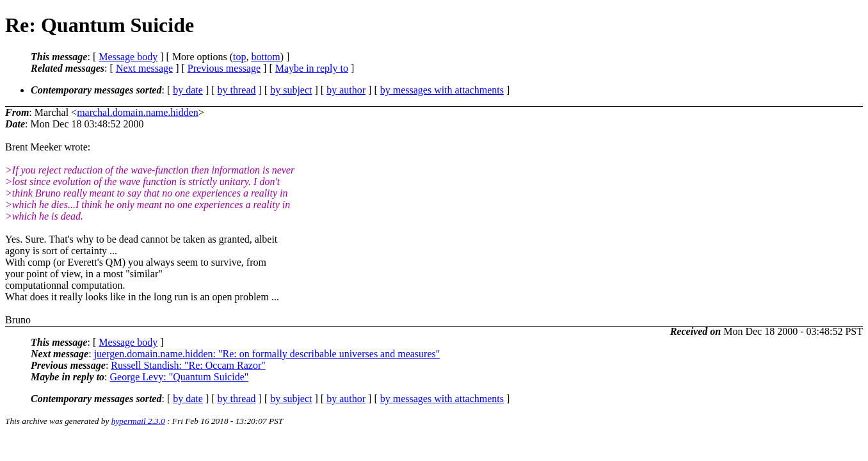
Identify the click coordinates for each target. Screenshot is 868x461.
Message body (128, 57)
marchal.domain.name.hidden (138, 112)
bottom (265, 57)
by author (346, 90)
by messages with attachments (442, 90)
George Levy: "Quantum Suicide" (180, 377)
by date (188, 90)
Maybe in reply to (312, 68)
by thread (237, 90)
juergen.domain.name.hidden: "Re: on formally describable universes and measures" (267, 354)
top (239, 57)
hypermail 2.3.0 (138, 421)
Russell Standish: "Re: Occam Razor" (188, 365)
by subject (291, 90)
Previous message (224, 68)
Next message (144, 68)
